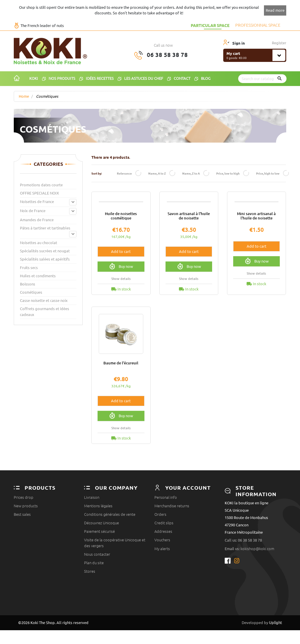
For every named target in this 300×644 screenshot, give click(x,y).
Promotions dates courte (41, 185)
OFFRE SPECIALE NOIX (39, 193)
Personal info (166, 532)
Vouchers (162, 574)
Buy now (121, 301)
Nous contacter (97, 589)
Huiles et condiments (38, 276)
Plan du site (94, 597)
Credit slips (164, 557)
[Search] (262, 79)
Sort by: (97, 173)
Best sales (22, 549)
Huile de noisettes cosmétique (121, 250)
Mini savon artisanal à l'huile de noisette (256, 250)
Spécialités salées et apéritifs (45, 259)
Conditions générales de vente (110, 549)
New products (26, 540)
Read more (275, 10)
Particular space (210, 25)
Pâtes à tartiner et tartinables (45, 228)
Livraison (92, 532)
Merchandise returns (172, 540)
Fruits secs (29, 268)
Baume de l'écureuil (121, 397)
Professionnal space (258, 25)
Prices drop (24, 532)
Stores (90, 606)
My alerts (162, 583)
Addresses (163, 566)
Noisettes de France (37, 202)
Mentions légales (98, 540)
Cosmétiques (31, 292)
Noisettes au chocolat (39, 243)
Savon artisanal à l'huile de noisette (189, 250)
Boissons (28, 284)
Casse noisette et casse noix (44, 300)
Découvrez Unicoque (102, 557)
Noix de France (33, 211)
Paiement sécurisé (99, 566)
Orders (160, 549)
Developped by (262, 636)
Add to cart (121, 286)
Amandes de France (37, 220)
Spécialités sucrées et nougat (45, 251)
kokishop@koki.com (257, 583)
